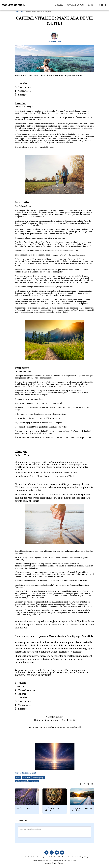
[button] (99, 5)
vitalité (18, 778)
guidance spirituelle (22, 781)
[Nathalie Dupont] (55, 36)
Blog (23, 12)
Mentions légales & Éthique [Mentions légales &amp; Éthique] (54, 863)
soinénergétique (39, 778)
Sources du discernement (25, 773)
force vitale (27, 778)
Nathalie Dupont (55, 42)
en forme (35, 781)
